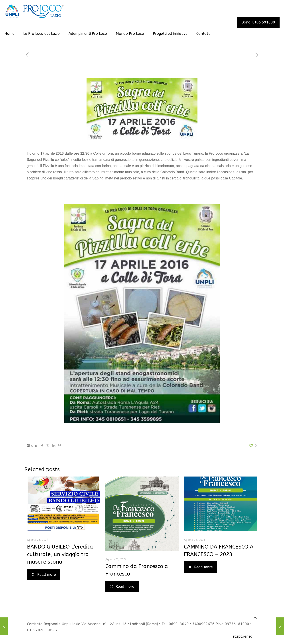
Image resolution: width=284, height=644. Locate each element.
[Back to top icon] (255, 618)
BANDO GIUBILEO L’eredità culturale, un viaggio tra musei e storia (60, 554)
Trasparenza (242, 636)
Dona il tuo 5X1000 (258, 22)
